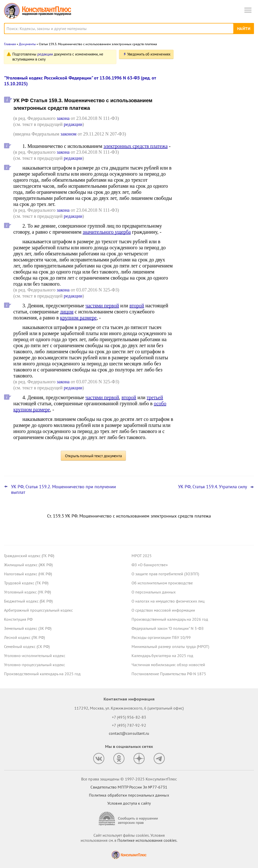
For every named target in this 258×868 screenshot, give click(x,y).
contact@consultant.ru (129, 733)
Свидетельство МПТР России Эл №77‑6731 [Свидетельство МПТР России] (129, 787)
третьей (155, 397)
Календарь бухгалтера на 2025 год (162, 656)
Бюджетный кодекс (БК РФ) (28, 601)
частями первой (102, 306)
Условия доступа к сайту (129, 803)
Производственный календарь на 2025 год (42, 674)
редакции (45, 54)
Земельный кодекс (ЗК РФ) (28, 628)
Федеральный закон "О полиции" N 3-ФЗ (168, 628)
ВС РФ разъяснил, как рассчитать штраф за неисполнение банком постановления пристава (211, 156)
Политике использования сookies (147, 840)
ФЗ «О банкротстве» (150, 565)
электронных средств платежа (136, 146)
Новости (201, 56)
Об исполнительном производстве (162, 583)
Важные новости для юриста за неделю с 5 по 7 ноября (210, 132)
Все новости (194, 173)
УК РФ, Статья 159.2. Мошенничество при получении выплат (63, 490)
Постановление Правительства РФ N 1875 (169, 674)
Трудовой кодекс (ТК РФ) (26, 583)
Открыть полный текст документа (93, 456)
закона (63, 118)
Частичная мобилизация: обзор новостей (168, 665)
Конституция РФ (18, 619)
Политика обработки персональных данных (129, 795)
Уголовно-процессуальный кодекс (35, 665)
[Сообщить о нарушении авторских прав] (129, 819)
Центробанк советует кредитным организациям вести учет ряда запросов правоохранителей (212, 106)
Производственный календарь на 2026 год (170, 619)
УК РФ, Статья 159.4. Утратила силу (213, 487)
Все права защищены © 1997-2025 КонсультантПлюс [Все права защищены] (129, 779)
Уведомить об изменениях (149, 54)
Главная (10, 44)
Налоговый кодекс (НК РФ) (28, 574)
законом (69, 134)
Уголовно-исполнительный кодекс (35, 656)
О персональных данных (154, 592)
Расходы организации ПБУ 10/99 (161, 637)
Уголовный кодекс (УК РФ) (27, 592)
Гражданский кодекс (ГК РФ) (29, 556)
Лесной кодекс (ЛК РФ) (24, 637)
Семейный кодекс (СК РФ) (27, 646)
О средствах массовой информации (163, 610)
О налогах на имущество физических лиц (168, 601)
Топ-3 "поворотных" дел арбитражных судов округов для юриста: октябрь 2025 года (215, 79)
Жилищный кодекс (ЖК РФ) (28, 565)
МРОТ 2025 (142, 556)
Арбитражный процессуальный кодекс (38, 610)
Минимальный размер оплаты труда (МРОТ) (170, 646)
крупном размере (78, 318)
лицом (67, 312)
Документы (27, 44)
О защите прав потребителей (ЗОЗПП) (165, 574)
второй (137, 306)
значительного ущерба (107, 232)
